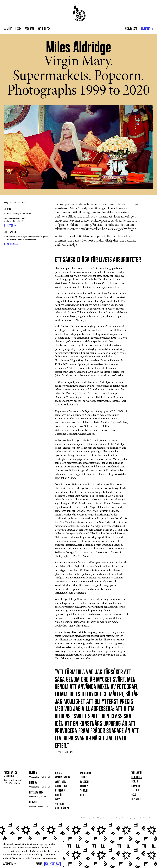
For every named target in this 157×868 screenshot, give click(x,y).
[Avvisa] (39, 864)
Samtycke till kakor (147, 818)
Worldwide (137, 773)
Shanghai (136, 786)
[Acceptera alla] (52, 864)
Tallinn (135, 790)
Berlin (135, 782)
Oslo (134, 795)
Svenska (6, 818)
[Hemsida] (79, 13)
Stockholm (137, 777)
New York (136, 799)
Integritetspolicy (44, 851)
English (14, 818)
